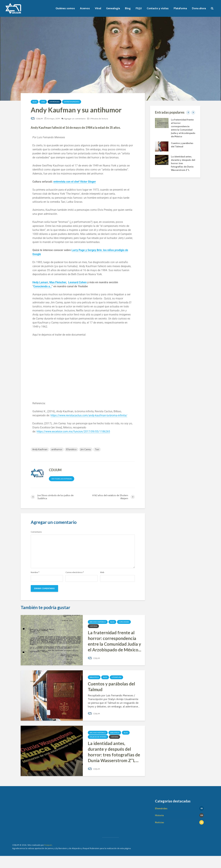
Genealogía (113, 8)
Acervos (85, 8)
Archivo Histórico (98, 622)
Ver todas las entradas (62, 479)
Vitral (98, 8)
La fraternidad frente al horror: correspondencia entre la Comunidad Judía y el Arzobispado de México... (115, 641)
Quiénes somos (65, 8)
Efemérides (54, 102)
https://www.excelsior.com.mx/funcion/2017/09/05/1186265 (73, 431)
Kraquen (48, 857)
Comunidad (124, 622)
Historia (93, 626)
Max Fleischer (58, 282)
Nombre (35, 572)
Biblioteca (94, 677)
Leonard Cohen (77, 282)
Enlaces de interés (98, 737)
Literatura (116, 677)
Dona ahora (199, 8)
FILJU (139, 8)
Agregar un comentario (75, 119)
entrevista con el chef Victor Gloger (75, 182)
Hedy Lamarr (40, 282)
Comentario (36, 532)
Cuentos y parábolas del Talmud (111, 687)
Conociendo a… (42, 286)
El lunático (71, 449)
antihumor (57, 449)
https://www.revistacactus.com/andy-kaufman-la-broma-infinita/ (89, 415)
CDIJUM (37, 119)
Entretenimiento (72, 102)
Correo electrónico (75, 572)
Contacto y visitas (158, 8)
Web (102, 572)
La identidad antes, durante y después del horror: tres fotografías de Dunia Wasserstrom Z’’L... (114, 752)
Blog (128, 8)
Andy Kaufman (40, 449)
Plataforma (180, 8)
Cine (43, 102)
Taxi (97, 449)
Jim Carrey (86, 449)
